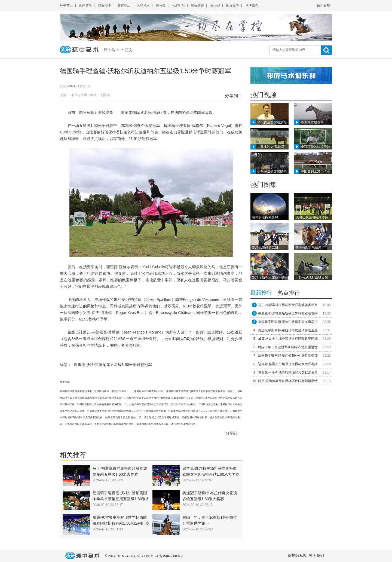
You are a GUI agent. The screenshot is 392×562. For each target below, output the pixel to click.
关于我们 (316, 555)
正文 (128, 50)
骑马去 (161, 5)
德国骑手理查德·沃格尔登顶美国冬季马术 (288, 322)
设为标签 (323, 5)
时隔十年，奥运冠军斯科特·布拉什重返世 (288, 347)
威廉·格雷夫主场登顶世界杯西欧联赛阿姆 (288, 339)
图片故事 (232, 5)
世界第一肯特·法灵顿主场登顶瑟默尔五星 (288, 372)
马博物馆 (252, 5)
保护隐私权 (297, 555)
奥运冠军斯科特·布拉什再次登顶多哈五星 (288, 330)
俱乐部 (215, 5)
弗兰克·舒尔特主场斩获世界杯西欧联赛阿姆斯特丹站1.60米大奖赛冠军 (211, 474)
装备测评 (197, 5)
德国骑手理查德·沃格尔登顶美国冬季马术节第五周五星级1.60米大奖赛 (121, 499)
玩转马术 (143, 5)
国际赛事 (105, 5)
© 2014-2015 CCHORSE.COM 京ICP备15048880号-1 (144, 556)
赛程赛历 (124, 5)
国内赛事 (85, 5)
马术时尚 (178, 5)
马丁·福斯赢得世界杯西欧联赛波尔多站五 (288, 305)
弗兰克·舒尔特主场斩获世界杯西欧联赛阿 (288, 313)
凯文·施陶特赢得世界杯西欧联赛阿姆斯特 (288, 381)
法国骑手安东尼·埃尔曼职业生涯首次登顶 (288, 356)
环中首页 (66, 5)
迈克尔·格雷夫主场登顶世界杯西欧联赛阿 (288, 364)
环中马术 (112, 50)
